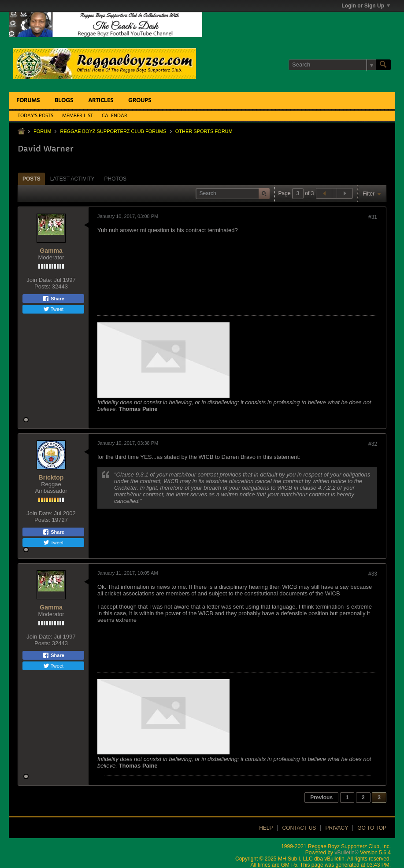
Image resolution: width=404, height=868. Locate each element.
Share (53, 299)
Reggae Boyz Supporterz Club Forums (113, 131)
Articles (101, 101)
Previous (321, 798)
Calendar (115, 116)
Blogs (64, 101)
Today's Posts (35, 116)
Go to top (372, 828)
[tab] (32, 179)
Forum (42, 131)
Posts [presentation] (32, 179)
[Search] (332, 65)
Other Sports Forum (204, 131)
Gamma (51, 251)
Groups (140, 101)
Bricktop (51, 477)
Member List (78, 116)
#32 (373, 444)
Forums (28, 101)
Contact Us (299, 828)
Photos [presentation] (115, 179)
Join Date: (39, 280)
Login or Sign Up (366, 6)
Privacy (337, 828)
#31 (373, 217)
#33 (373, 574)
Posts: (42, 286)
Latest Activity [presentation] (72, 179)
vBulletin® (346, 853)
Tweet (53, 309)
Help (266, 828)
